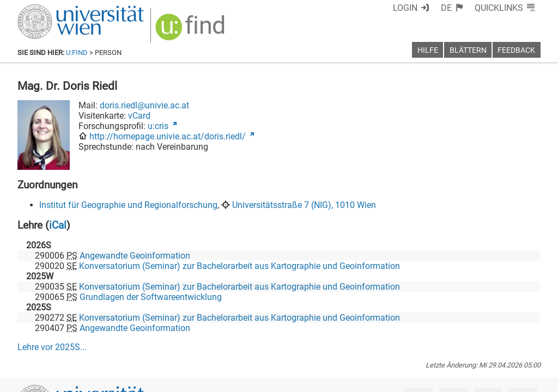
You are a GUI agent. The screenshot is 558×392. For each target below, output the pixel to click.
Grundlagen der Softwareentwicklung (151, 297)
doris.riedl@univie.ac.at (144, 105)
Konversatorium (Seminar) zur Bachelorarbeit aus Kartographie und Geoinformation (239, 266)
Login (405, 8)
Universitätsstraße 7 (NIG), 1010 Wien (304, 205)
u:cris (158, 126)
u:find (77, 53)
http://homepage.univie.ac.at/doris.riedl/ (168, 136)
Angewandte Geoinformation (135, 256)
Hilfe (428, 50)
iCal (58, 225)
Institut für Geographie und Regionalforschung (128, 205)
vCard (139, 116)
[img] (192, 31)
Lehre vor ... (52, 347)
